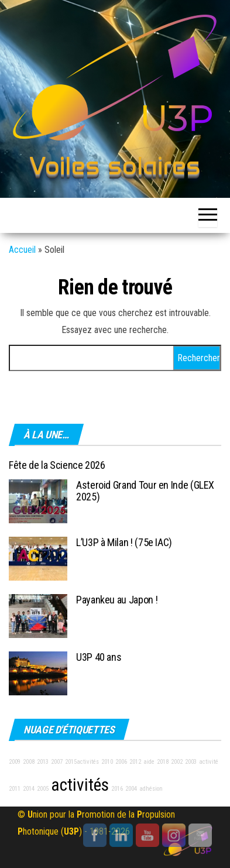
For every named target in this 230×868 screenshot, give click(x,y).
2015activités (82, 762)
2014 (29, 789)
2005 (43, 789)
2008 (29, 762)
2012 (135, 762)
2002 (177, 762)
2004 (131, 789)
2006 (121, 762)
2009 (15, 762)
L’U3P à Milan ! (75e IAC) (124, 542)
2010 (107, 762)
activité (209, 762)
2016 (117, 789)
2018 (163, 762)
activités (80, 785)
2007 (57, 762)
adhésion (151, 789)
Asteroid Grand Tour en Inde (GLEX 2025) (145, 491)
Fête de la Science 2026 (57, 465)
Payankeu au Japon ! (117, 600)
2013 (43, 762)
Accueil (22, 250)
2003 (191, 762)
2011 (15, 789)
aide (149, 762)
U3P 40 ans (99, 657)
